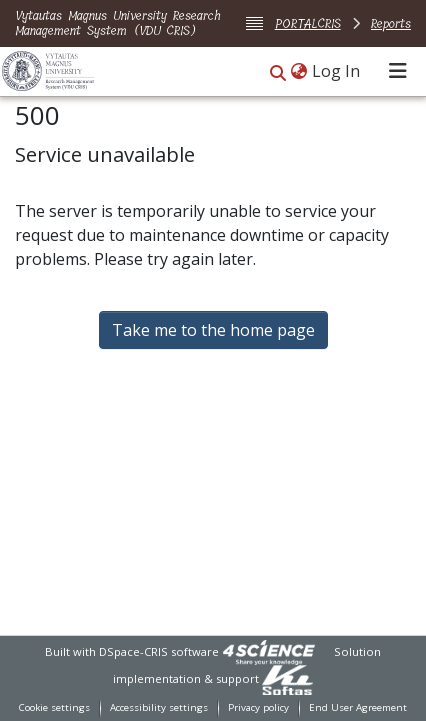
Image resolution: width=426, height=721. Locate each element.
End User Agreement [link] (358, 707)
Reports (391, 23)
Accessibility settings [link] (159, 707)
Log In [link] (337, 71)
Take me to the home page (213, 330)
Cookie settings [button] (54, 707)
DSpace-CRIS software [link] (159, 651)
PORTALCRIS (308, 23)
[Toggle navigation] (398, 71)
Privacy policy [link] (258, 707)
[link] (269, 651)
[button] (278, 72)
